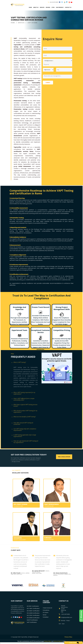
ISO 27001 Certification (33, 615)
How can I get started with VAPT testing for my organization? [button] (25, 442)
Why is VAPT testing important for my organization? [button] (23, 393)
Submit (48, 83)
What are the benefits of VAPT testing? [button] (23, 417)
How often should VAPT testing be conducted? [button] (22, 423)
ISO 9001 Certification (33, 606)
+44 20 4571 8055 (54, 2)
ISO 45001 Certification (33, 611)
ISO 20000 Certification (33, 618)
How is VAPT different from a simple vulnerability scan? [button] (23, 399)
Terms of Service (58, 641)
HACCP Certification (32, 620)
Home (30, 7)
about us (36, 7)
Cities (53, 7)
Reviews (48, 7)
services (42, 7)
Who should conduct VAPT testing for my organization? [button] (24, 411)
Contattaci (46, 617)
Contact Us (68, 7)
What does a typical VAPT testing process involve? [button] (24, 405)
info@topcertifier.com (67, 617)
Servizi (45, 615)
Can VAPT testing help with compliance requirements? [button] (24, 429)
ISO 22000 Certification (33, 613)
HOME (13, 23)
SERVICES (21, 23)
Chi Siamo (46, 612)
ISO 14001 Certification (33, 608)
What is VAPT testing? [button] (19, 362)
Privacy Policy (68, 637)
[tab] (26, 363)
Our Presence (60, 7)
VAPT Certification (32, 622)
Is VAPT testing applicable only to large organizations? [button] (24, 436)
